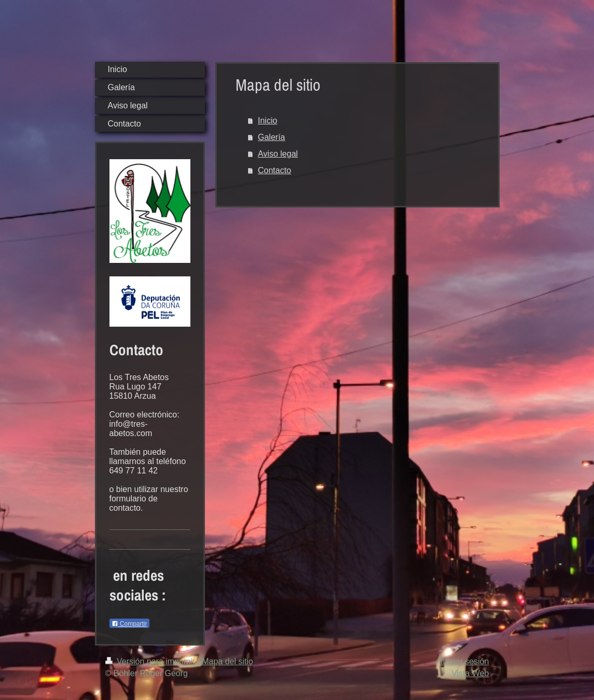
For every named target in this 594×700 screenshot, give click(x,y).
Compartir (129, 624)
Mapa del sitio (227, 661)
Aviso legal (278, 154)
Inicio (267, 121)
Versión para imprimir (151, 661)
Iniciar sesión (465, 661)
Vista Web (470, 673)
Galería (271, 137)
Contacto (274, 170)
